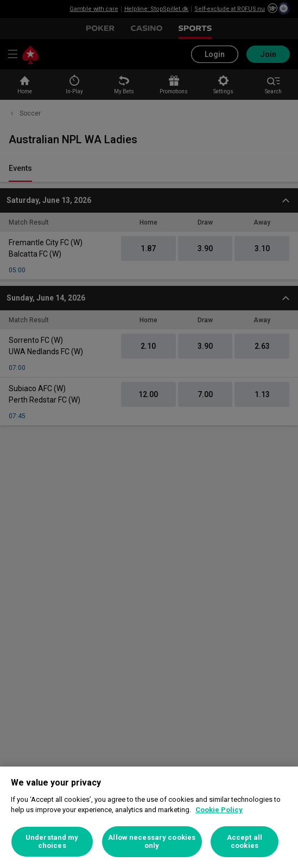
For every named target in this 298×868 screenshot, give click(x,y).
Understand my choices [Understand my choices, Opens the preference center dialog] (52, 842)
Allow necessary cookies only (152, 842)
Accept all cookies (245, 842)
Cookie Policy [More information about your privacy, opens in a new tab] (219, 810)
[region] (149, 817)
